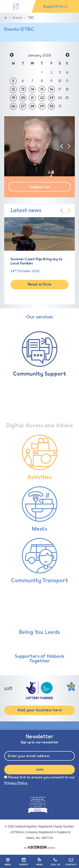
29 (42, 106)
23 (51, 98)
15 (42, 89)
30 (52, 106)
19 (13, 98)
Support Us (55, 6)
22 (42, 98)
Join (40, 770)
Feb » (67, 55)
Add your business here (39, 710)
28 (32, 106)
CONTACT (71, 861)
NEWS (39, 861)
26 (13, 106)
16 (51, 89)
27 (23, 106)
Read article (39, 284)
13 (23, 89)
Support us (39, 187)
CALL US (55, 861)
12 (13, 89)
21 (32, 98)
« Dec (12, 55)
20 (23, 98)
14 (32, 89)
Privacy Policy (16, 783)
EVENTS (24, 861)
